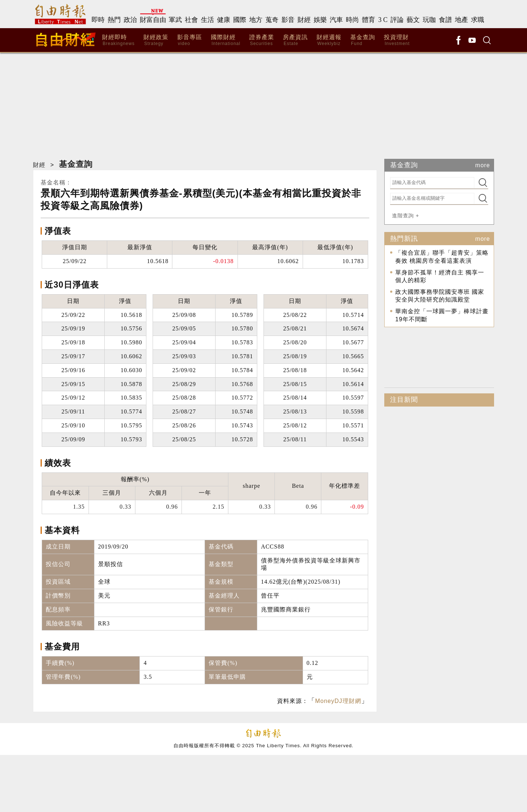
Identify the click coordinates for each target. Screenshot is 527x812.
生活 (208, 20)
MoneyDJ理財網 (338, 701)
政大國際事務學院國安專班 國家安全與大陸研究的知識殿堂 (440, 296)
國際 (240, 20)
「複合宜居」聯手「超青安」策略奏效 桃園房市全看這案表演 (442, 257)
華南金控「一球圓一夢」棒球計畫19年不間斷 (442, 315)
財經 (304, 20)
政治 (130, 20)
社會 (191, 20)
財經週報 (329, 40)
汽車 (336, 20)
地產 (461, 20)
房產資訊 (295, 40)
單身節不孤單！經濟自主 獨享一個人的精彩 (440, 276)
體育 (369, 20)
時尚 (352, 20)
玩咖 (429, 20)
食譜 (445, 20)
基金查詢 (363, 40)
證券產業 (262, 40)
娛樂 (320, 20)
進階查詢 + (405, 216)
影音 (288, 20)
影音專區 (190, 40)
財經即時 (118, 40)
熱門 (114, 20)
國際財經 (226, 40)
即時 (98, 20)
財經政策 (156, 40)
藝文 (413, 20)
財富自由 (153, 20)
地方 (256, 20)
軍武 (175, 20)
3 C (383, 20)
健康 (224, 20)
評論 (397, 20)
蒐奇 (272, 20)
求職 (478, 20)
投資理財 (397, 40)
